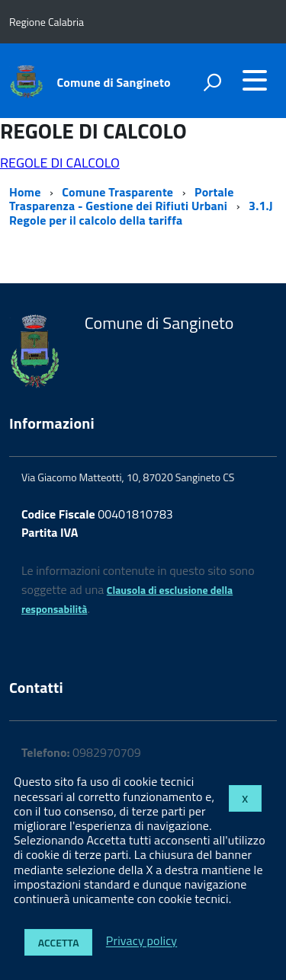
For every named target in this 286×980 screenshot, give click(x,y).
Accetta (59, 942)
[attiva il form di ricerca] (212, 82)
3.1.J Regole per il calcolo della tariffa (141, 212)
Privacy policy (141, 941)
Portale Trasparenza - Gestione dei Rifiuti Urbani (122, 199)
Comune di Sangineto (114, 82)
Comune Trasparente (117, 192)
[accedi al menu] (255, 80)
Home (25, 192)
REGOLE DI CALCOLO (60, 163)
